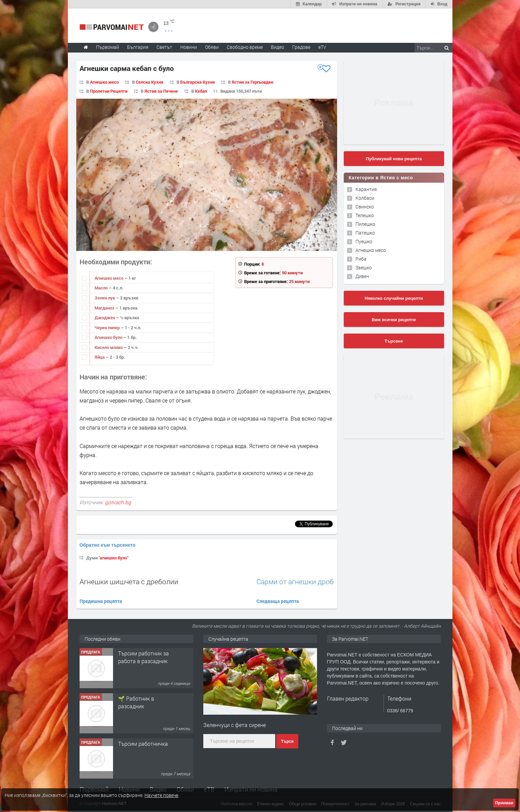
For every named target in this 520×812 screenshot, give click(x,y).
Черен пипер (108, 328)
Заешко (364, 267)
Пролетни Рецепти (109, 91)
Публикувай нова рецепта (394, 159)
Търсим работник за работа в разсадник (143, 657)
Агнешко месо (104, 82)
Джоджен (105, 318)
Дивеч (362, 276)
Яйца (100, 357)
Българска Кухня (197, 82)
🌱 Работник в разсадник (136, 702)
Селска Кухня (149, 82)
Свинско (365, 207)
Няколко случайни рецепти (394, 298)
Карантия (366, 189)
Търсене (394, 341)
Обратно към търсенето (108, 545)
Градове (301, 47)
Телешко (365, 215)
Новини (189, 47)
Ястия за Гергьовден (252, 82)
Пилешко (365, 224)
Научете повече (161, 795)
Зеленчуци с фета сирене (235, 725)
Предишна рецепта (101, 601)
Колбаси (365, 198)
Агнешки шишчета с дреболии (129, 581)
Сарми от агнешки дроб (295, 582)
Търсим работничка (143, 744)
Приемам (504, 803)
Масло (102, 288)
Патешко (365, 233)
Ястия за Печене (161, 91)
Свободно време (245, 47)
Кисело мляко (109, 347)
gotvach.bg (118, 502)
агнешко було (113, 558)
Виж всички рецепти (394, 320)
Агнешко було (109, 337)
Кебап (201, 91)
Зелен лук (105, 298)
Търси (287, 741)
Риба (361, 259)
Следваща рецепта (278, 601)
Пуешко (364, 241)
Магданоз (105, 308)
